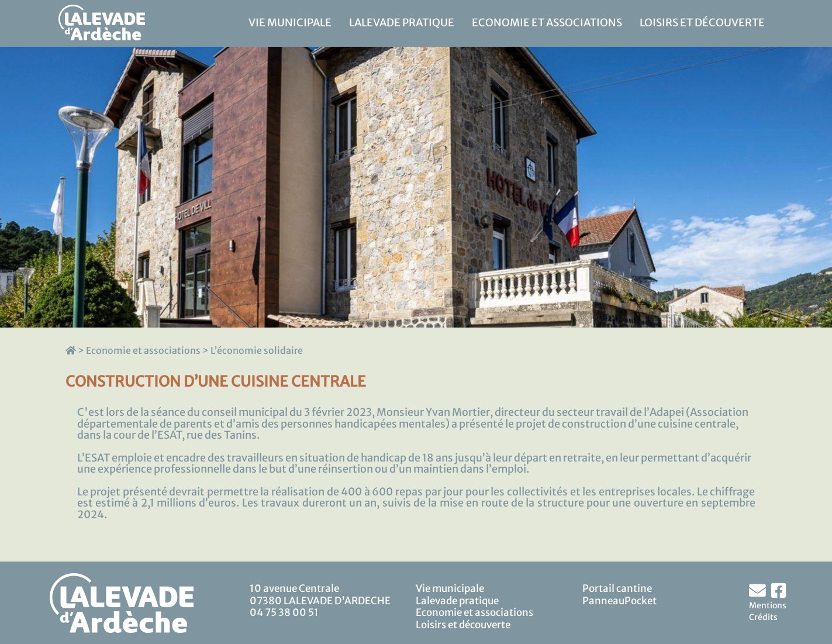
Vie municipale (290, 23)
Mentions (768, 605)
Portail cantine (617, 588)
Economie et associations (547, 23)
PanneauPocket (619, 601)
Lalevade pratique (402, 23)
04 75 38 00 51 (284, 612)
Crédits (763, 617)
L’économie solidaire (257, 350)
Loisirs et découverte (702, 23)
